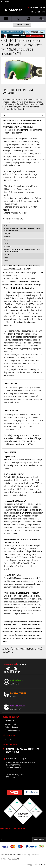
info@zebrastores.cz (31, 104)
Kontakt (8, 739)
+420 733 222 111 (37, 8)
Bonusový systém (11, 724)
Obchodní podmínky (12, 730)
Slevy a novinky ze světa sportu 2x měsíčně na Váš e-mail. (21, 833)
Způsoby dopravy (11, 727)
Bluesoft (42, 865)
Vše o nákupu (10, 721)
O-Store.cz (5, 2)
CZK (39, 12)
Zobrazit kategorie (23, 25)
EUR (43, 12)
